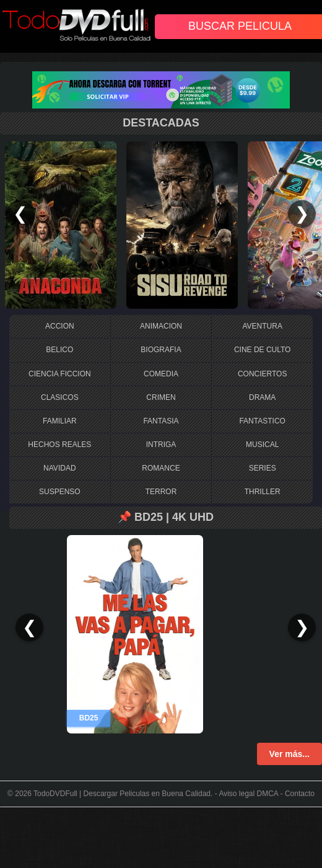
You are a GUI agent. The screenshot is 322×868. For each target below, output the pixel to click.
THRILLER (263, 492)
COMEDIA (161, 374)
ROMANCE (161, 468)
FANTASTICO (262, 421)
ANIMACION (161, 326)
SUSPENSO (60, 492)
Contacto (300, 794)
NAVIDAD (59, 468)
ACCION (60, 326)
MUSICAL (262, 445)
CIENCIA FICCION (60, 374)
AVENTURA (262, 326)
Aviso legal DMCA (248, 794)
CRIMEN (161, 397)
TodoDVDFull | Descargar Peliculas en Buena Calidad (122, 794)
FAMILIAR (60, 421)
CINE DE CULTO (263, 350)
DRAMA (262, 397)
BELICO (59, 350)
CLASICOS (60, 397)
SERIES (263, 468)
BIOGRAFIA (161, 350)
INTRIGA (161, 445)
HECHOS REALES (59, 445)
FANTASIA (161, 421)
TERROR (161, 492)
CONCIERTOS (263, 374)
